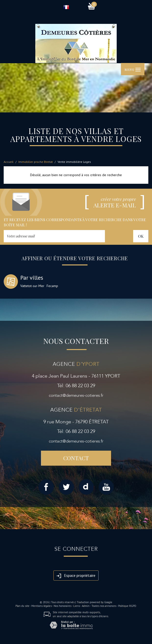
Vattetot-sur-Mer (32, 286)
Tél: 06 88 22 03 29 (76, 386)
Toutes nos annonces (104, 606)
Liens (77, 606)
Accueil (9, 162)
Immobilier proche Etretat (36, 162)
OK (141, 236)
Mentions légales (42, 606)
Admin (86, 606)
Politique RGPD (127, 606)
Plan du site (22, 606)
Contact (76, 458)
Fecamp (52, 286)
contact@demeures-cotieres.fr (76, 395)
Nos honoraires (63, 606)
